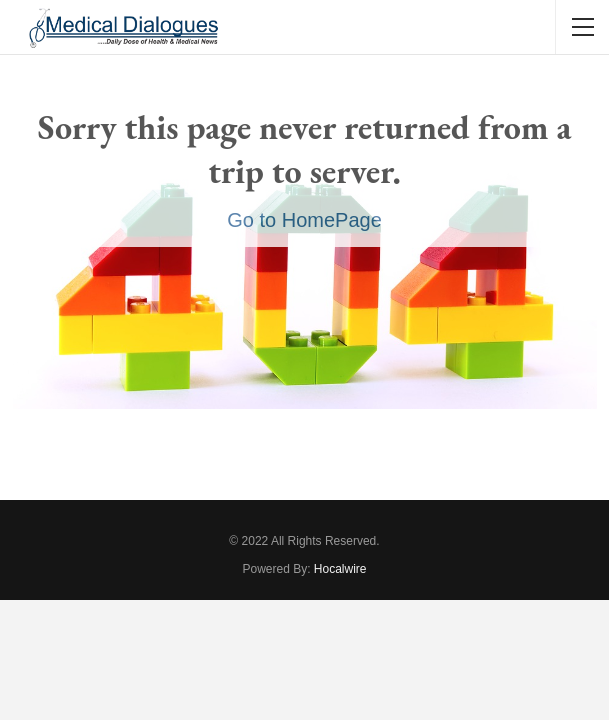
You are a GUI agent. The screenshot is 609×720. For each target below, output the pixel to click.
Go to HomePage (304, 220)
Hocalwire (340, 569)
